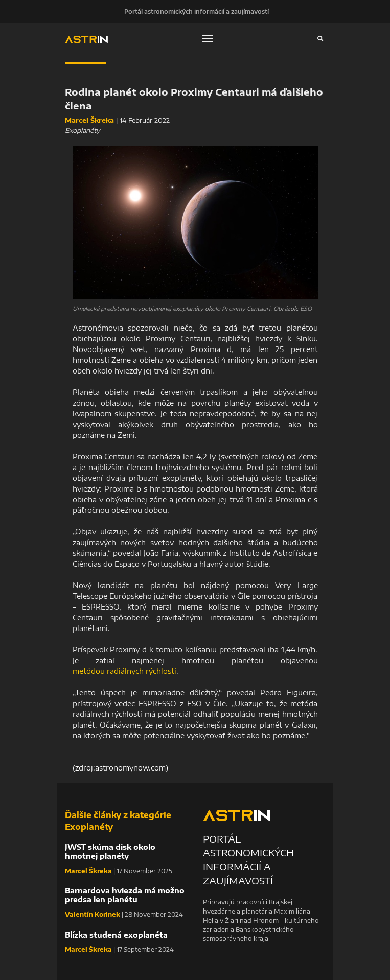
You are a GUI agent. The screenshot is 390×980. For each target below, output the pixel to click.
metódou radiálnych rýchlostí (124, 671)
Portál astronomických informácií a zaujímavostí (197, 11)
